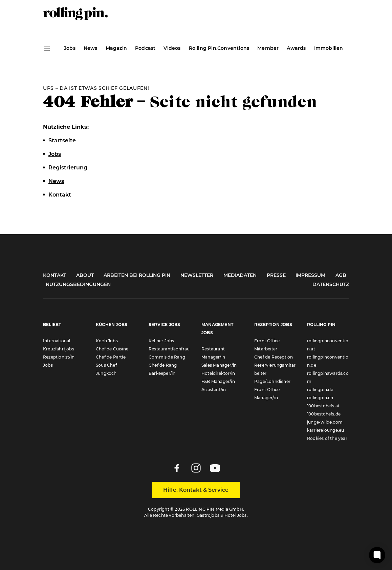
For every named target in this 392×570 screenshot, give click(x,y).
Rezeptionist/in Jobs (59, 361)
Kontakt (55, 275)
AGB (341, 275)
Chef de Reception (274, 357)
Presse (276, 275)
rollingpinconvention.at (328, 345)
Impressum (310, 275)
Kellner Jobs (161, 341)
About (85, 275)
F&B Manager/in (218, 381)
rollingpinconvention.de (328, 361)
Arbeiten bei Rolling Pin (137, 275)
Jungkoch (106, 373)
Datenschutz (331, 284)
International (57, 341)
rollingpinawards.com (328, 377)
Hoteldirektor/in (218, 373)
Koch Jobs (107, 341)
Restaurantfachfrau (169, 349)
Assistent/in (214, 390)
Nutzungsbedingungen (78, 284)
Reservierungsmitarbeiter (275, 369)
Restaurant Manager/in (213, 353)
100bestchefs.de (324, 414)
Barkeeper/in (162, 373)
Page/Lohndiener (272, 381)
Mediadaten (240, 275)
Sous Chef (106, 365)
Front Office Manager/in (267, 394)
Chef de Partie (111, 357)
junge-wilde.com (325, 422)
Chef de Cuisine (112, 349)
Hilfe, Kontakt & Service (196, 490)
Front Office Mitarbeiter (267, 345)
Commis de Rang (167, 357)
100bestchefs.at (323, 406)
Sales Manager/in (219, 365)
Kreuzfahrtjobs (59, 349)
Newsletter (197, 275)
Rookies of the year (327, 438)
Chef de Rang (163, 365)
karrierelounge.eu (325, 430)
